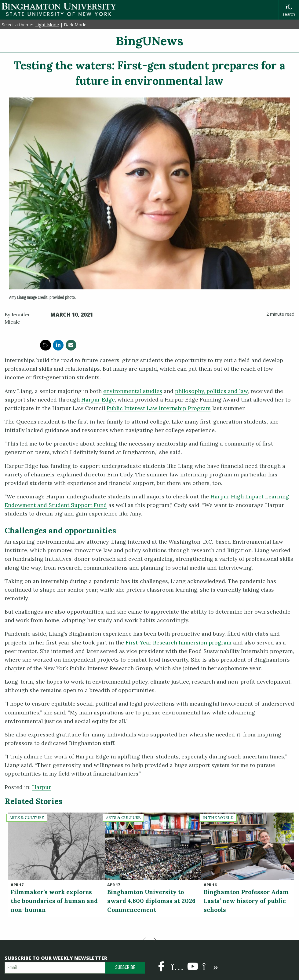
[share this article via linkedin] (58, 345)
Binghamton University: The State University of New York (59, 9)
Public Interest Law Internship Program (159, 408)
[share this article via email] (71, 345)
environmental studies (133, 391)
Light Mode (47, 25)
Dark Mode (75, 25)
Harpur (42, 787)
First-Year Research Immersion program (179, 642)
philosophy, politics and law (211, 391)
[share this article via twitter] (45, 345)
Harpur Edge (98, 400)
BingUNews (149, 41)
